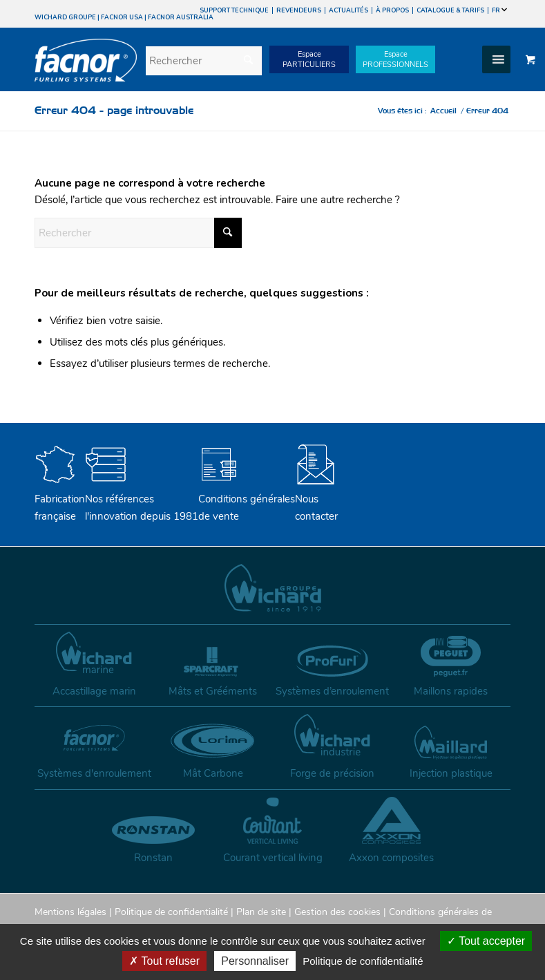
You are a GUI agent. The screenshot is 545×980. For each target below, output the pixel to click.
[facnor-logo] (86, 70)
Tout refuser (164, 961)
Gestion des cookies (337, 912)
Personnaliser (255, 961)
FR (499, 10)
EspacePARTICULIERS (309, 59)
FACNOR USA (122, 17)
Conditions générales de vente (247, 499)
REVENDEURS (299, 10)
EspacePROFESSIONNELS (395, 59)
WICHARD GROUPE (65, 17)
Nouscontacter (316, 499)
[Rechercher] (204, 61)
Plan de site (261, 912)
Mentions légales (70, 912)
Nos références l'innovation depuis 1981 (142, 499)
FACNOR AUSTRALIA (181, 17)
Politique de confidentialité (171, 912)
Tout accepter (486, 941)
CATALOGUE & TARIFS (450, 10)
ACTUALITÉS (348, 10)
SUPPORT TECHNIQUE (234, 10)
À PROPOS (392, 10)
